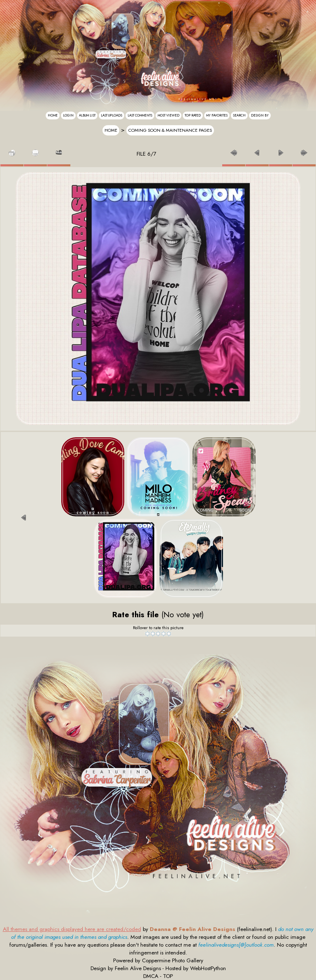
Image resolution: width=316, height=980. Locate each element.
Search (239, 115)
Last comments (140, 115)
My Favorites (217, 115)
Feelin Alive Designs (138, 968)
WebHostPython (208, 968)
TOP (168, 976)
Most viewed (168, 115)
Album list (87, 115)
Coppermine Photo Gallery (173, 960)
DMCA (151, 976)
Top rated (193, 115)
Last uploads (112, 115)
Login (68, 115)
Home (53, 115)
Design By (260, 115)
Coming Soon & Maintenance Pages (170, 130)
